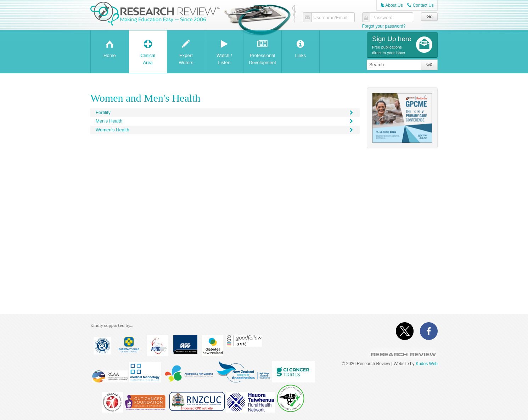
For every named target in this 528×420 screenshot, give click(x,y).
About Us (392, 5)
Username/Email (330, 18)
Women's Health (225, 130)
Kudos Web (427, 364)
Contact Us (420, 5)
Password (383, 18)
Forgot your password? (384, 26)
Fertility (225, 112)
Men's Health (225, 121)
